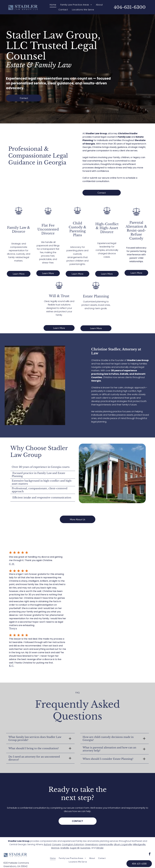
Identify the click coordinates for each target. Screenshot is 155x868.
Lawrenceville (106, 845)
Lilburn (117, 845)
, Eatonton (79, 845)
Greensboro (91, 845)
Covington (68, 845)
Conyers (56, 845)
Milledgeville (139, 845)
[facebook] (150, 854)
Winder (100, 848)
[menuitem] (53, 5)
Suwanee (85, 848)
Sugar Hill (75, 848)
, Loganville (126, 845)
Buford (48, 845)
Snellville (65, 848)
